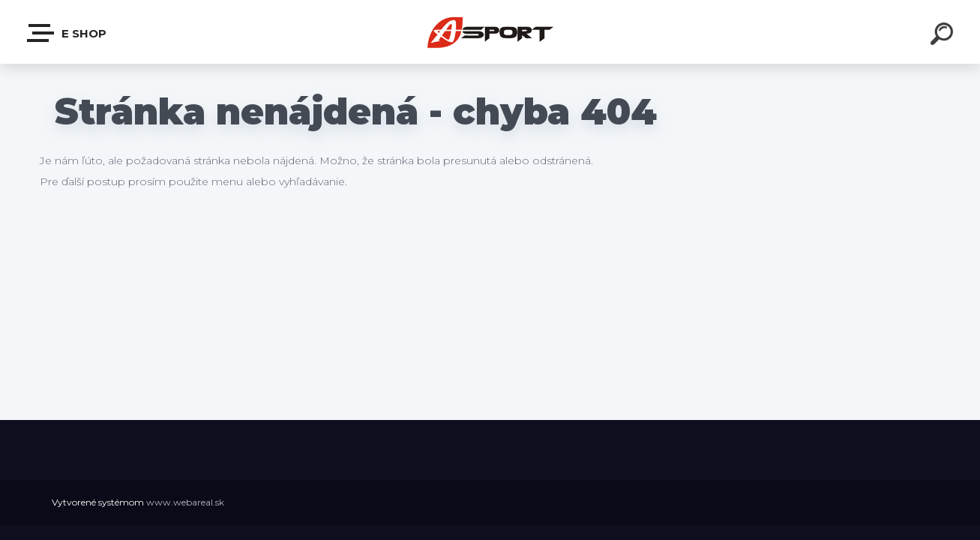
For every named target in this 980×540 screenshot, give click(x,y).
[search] (944, 36)
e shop (67, 33)
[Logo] (490, 32)
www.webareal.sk (185, 502)
